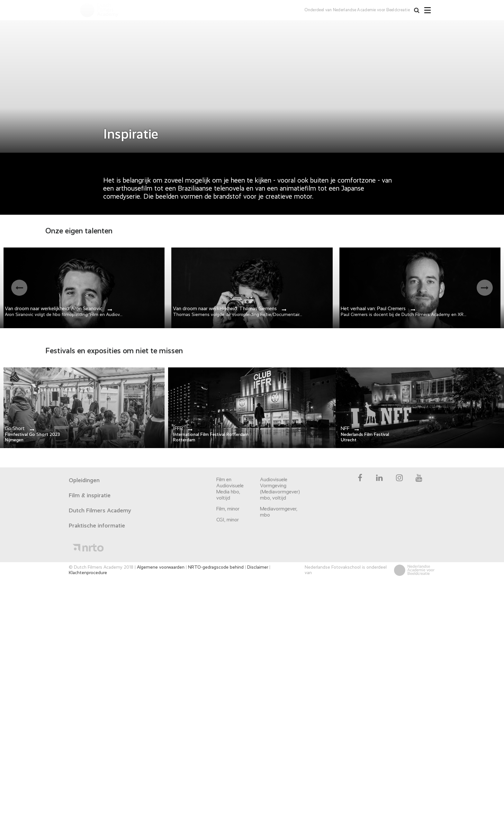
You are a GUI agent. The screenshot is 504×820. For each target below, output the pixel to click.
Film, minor (228, 509)
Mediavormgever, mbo (279, 512)
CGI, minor (228, 520)
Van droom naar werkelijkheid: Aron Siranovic (54, 309)
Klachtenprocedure (88, 573)
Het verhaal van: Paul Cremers (373, 309)
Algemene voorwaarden (161, 567)
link (84, 408)
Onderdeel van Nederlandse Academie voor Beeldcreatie (357, 10)
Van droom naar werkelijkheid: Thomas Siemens (225, 309)
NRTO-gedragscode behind (216, 567)
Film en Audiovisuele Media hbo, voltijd (230, 489)
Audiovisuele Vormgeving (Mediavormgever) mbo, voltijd (279, 489)
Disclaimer (258, 567)
